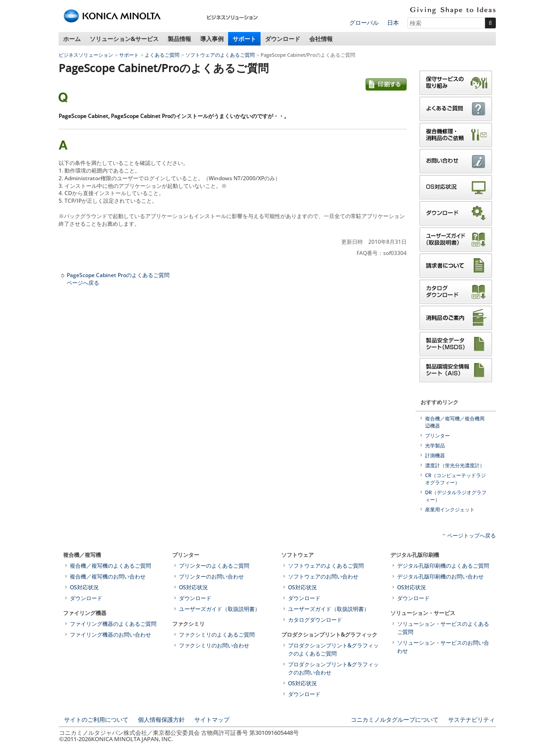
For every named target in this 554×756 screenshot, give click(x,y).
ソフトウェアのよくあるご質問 (220, 55)
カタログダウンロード (315, 620)
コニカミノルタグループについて (395, 720)
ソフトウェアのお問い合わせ (323, 576)
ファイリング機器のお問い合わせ (110, 635)
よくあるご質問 (162, 55)
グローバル (364, 23)
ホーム (72, 39)
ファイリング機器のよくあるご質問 (113, 624)
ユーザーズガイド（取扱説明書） (220, 609)
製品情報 (179, 39)
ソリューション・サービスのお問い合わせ (443, 647)
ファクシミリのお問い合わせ (214, 645)
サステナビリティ (472, 720)
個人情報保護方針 (161, 720)
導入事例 (212, 39)
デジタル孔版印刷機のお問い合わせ (440, 576)
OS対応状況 (84, 587)
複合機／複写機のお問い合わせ (108, 576)
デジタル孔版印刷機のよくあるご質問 (443, 566)
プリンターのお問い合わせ (211, 576)
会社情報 (321, 39)
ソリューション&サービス (124, 39)
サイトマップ (212, 720)
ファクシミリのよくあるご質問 (217, 635)
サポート (244, 39)
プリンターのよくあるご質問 (214, 566)
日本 (393, 23)
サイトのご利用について (96, 720)
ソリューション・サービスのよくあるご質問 (443, 628)
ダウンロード (283, 39)
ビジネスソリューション (86, 55)
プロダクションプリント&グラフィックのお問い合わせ (333, 668)
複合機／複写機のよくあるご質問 (110, 566)
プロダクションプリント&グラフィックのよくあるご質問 (333, 649)
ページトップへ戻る (472, 535)
